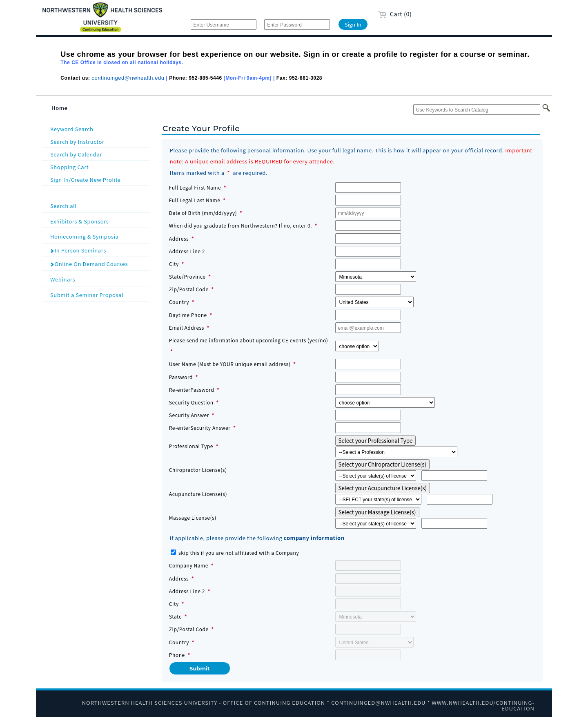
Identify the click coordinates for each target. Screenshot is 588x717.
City (174, 264)
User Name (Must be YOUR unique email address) (230, 364)
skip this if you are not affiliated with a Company (239, 553)
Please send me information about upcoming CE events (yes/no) (249, 340)
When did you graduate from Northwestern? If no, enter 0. (241, 225)
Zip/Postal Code (189, 289)
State (175, 616)
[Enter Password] (297, 25)
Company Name (189, 565)
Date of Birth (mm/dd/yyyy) (203, 213)
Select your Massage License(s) (377, 512)
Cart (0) (395, 14)
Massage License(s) (193, 517)
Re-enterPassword (192, 390)
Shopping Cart (69, 167)
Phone (177, 655)
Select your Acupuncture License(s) (383, 488)
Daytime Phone (188, 315)
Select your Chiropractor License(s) (383, 464)
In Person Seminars (78, 250)
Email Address (187, 327)
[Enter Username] (224, 25)
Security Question (191, 402)
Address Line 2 (187, 251)
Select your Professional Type (376, 441)
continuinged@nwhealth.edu (128, 78)
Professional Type (192, 446)
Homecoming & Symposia (99, 236)
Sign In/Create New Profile (85, 180)
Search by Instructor (77, 142)
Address (179, 238)
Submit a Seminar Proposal (99, 294)
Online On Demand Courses (89, 264)
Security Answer (189, 415)
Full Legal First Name (195, 187)
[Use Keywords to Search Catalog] (477, 109)
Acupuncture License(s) (198, 494)
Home (60, 108)
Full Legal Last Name (195, 200)
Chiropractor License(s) (198, 470)
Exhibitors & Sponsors (99, 221)
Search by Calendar (76, 154)
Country (179, 302)
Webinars (99, 279)
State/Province (187, 276)
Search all (99, 205)
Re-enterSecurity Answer (200, 428)
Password (181, 377)
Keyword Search (72, 129)
